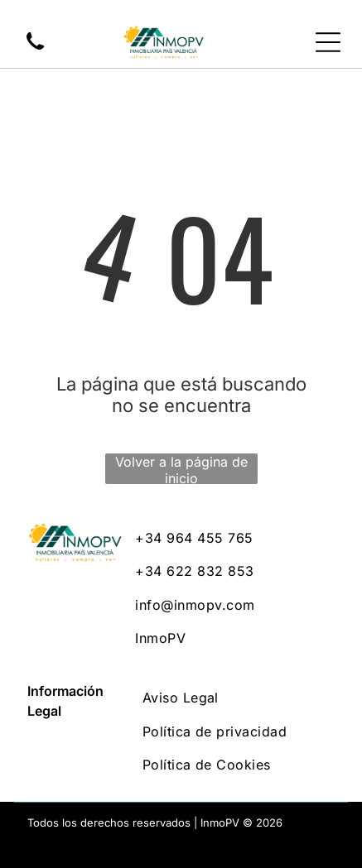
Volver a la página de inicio (181, 469)
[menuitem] (234, 538)
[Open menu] (328, 42)
